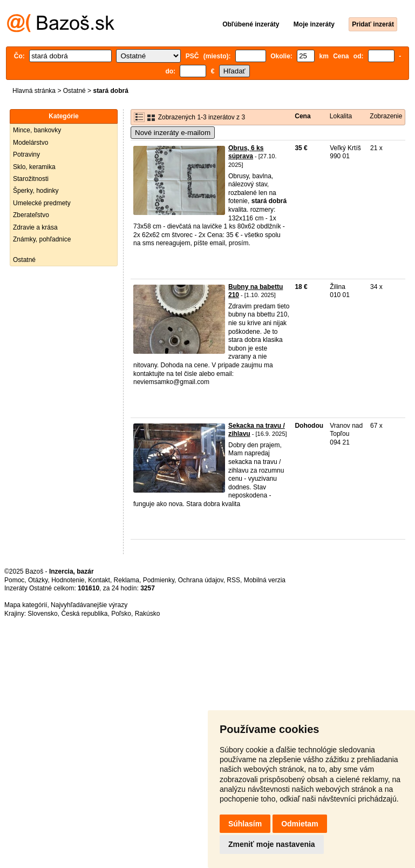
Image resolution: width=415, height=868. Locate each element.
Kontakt (99, 580)
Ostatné (74, 91)
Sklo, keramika (34, 167)
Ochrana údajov (201, 580)
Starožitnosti (31, 179)
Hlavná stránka (34, 91)
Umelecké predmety (42, 203)
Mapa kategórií (26, 605)
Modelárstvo (30, 143)
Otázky (38, 580)
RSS (233, 580)
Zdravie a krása (35, 227)
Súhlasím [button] (245, 824)
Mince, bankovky (37, 130)
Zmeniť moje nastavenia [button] (272, 844)
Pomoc (14, 580)
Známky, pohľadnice (42, 239)
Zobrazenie (386, 116)
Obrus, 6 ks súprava (246, 152)
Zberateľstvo (31, 215)
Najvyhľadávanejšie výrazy (89, 605)
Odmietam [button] (300, 824)
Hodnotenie (68, 580)
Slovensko (42, 614)
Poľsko (121, 614)
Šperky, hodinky (36, 191)
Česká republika (84, 614)
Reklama (127, 580)
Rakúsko (148, 614)
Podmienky (159, 580)
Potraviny (26, 154)
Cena (302, 116)
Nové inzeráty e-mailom (173, 133)
